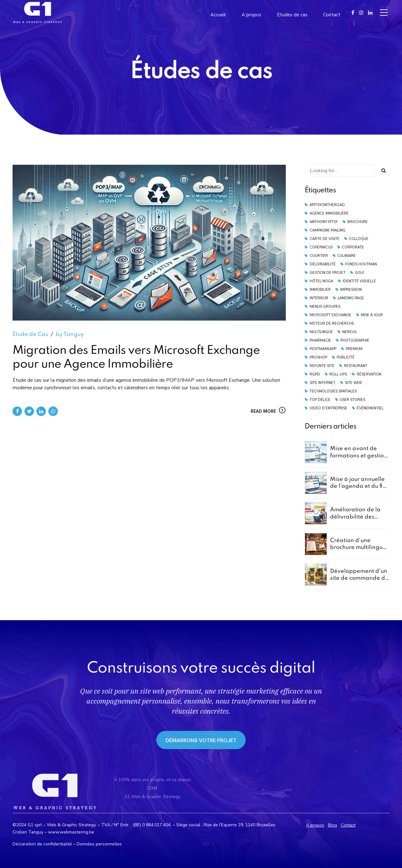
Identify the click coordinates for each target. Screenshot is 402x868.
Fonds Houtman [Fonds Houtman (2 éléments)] (361, 264)
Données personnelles (99, 844)
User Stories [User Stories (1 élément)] (353, 400)
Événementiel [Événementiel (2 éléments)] (370, 408)
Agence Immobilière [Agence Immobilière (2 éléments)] (329, 213)
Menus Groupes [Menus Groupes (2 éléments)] (325, 307)
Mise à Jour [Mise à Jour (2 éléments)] (372, 315)
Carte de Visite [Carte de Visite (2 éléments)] (325, 239)
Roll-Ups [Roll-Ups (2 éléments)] (338, 374)
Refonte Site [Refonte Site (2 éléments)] (322, 366)
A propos (315, 825)
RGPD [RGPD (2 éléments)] (315, 374)
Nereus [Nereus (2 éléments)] (349, 332)
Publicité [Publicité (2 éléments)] (346, 357)
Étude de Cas (30, 335)
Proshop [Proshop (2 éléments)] (318, 357)
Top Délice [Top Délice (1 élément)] (320, 400)
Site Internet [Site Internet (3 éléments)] (323, 383)
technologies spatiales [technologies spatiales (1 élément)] (333, 391)
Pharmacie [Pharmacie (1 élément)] (320, 341)
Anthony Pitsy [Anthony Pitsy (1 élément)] (324, 222)
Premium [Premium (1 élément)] (354, 349)
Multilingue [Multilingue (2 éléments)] (321, 332)
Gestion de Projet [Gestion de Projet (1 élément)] (328, 273)
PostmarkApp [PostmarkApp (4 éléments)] (323, 349)
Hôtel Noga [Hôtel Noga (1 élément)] (321, 281)
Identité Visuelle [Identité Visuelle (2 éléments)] (359, 281)
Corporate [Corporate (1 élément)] (353, 247)
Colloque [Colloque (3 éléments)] (359, 239)
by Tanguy (70, 335)
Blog (332, 825)
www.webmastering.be (71, 832)
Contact (348, 825)
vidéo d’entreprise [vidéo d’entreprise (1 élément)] (329, 408)
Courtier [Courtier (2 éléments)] (319, 256)
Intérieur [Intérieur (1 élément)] (319, 298)
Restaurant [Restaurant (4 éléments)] (356, 366)
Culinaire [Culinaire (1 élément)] (347, 256)
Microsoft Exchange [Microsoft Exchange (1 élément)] (331, 315)
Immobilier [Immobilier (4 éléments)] (320, 290)
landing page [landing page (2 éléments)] (351, 298)
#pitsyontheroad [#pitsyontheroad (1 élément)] (327, 205)
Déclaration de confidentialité (42, 844)
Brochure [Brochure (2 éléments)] (358, 222)
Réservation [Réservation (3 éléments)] (369, 374)
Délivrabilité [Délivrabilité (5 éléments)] (323, 264)
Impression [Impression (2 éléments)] (351, 290)
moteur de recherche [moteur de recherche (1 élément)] (332, 324)
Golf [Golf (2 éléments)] (360, 273)
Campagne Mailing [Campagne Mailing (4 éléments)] (328, 230)
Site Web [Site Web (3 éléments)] (353, 383)
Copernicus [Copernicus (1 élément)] (321, 247)
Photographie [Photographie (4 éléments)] (355, 341)
